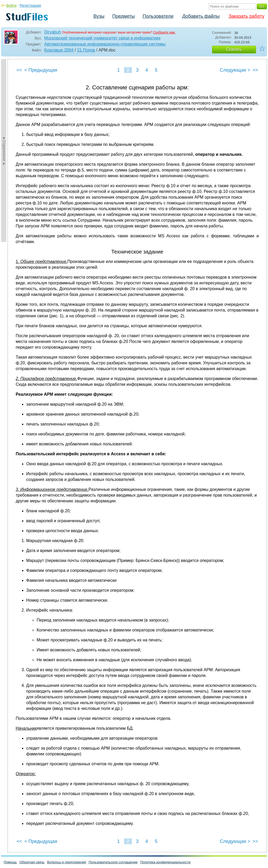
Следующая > (235, 70)
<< (19, 70)
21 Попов (86, 50)
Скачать (234, 49)
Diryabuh (53, 32)
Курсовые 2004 (59, 50)
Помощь (10, 862)
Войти (11, 5)
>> (255, 70)
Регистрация (30, 5)
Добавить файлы (201, 16)
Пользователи (158, 16)
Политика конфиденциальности (165, 862)
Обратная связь (32, 862)
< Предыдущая (41, 70)
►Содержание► (4, 151)
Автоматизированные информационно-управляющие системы (105, 44)
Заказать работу (246, 16)
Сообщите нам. (164, 32)
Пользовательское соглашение (113, 862)
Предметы (124, 16)
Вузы (99, 16)
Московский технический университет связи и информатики (102, 38)
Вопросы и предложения (67, 862)
